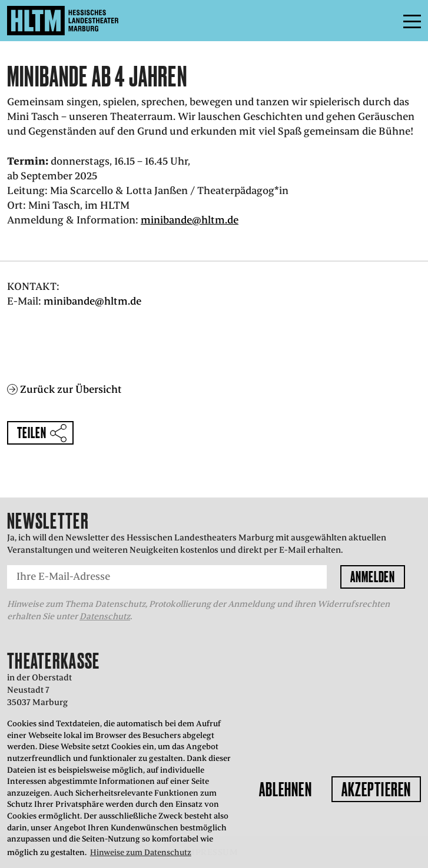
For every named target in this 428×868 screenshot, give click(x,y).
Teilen (31, 433)
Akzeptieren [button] (376, 789)
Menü (386, 21)
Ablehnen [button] (286, 789)
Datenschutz (105, 616)
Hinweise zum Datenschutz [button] (141, 852)
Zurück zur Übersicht (71, 389)
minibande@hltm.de (190, 220)
